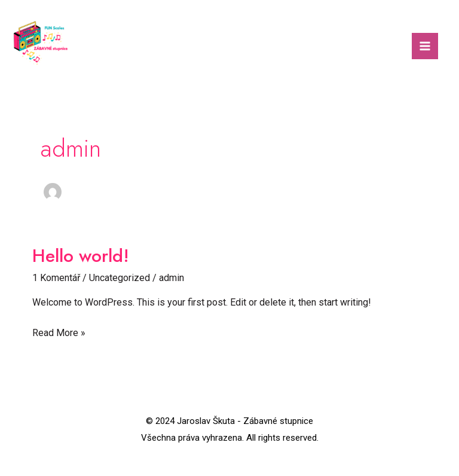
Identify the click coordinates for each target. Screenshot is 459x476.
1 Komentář (56, 278)
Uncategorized (120, 278)
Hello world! (81, 256)
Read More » (59, 332)
